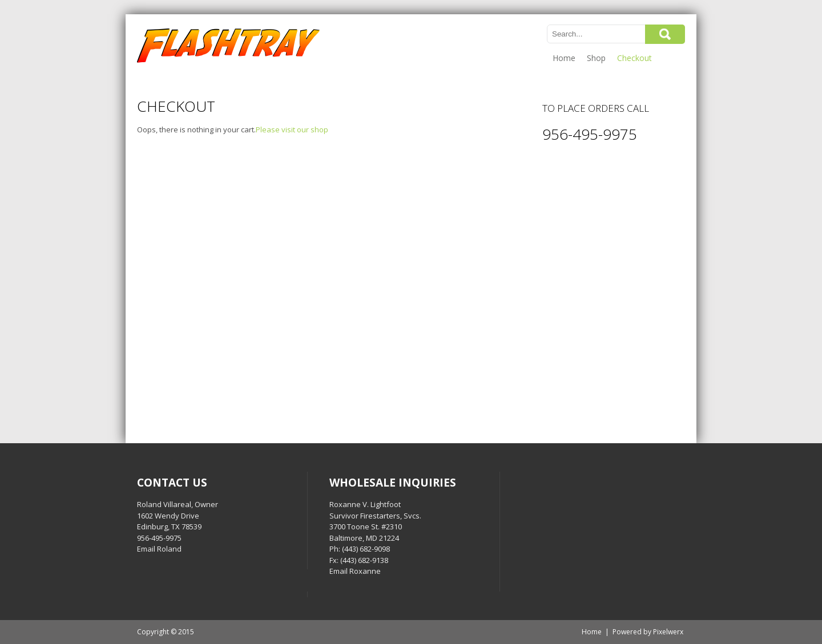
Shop (596, 58)
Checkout (634, 58)
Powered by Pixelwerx (648, 632)
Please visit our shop (292, 129)
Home (564, 58)
